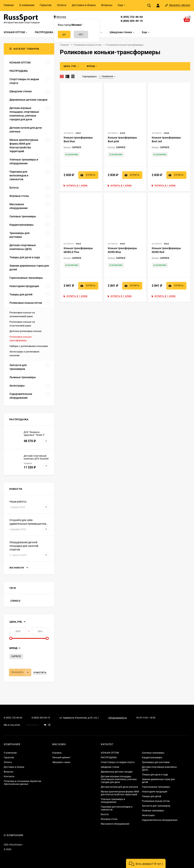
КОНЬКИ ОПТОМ (110, 753)
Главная (9, 5)
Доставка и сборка (84, 5)
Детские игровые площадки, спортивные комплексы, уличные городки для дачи (119, 779)
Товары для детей (152, 796)
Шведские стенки (110, 767)
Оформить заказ (61, 762)
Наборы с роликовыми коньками (29, 346)
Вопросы (107, 5)
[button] (146, 863)
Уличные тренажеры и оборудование (113, 801)
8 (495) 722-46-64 (132, 17)
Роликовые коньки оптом (156, 801)
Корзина (57, 753)
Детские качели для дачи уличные (119, 787)
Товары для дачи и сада (155, 775)
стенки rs (15, 600)
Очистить (40, 673)
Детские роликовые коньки (25, 331)
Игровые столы (109, 819)
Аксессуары (148, 815)
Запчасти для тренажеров (156, 806)
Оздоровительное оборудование (160, 820)
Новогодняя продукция (155, 792)
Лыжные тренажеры (153, 811)
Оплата (62, 5)
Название (106, 76)
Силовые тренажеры (153, 753)
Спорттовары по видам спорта (118, 762)
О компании (27, 5)
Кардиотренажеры (152, 758)
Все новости (19, 568)
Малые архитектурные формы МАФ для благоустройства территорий (120, 793)
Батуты (105, 814)
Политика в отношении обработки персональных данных (22, 783)
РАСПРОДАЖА (109, 758)
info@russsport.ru (118, 718)
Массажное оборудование (115, 824)
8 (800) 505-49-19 (132, 21)
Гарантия (46, 5)
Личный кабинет (61, 758)
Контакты (9, 776)
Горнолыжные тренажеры (156, 787)
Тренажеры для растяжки (156, 762)
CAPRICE (16, 656)
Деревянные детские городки (117, 772)
